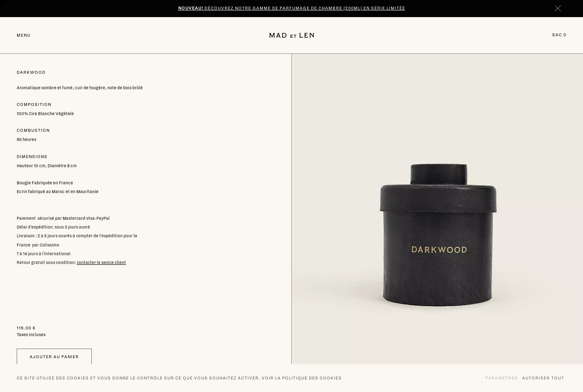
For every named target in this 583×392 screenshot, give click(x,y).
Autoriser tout (543, 378)
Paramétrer (502, 378)
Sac (559, 35)
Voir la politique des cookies (302, 378)
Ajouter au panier (54, 357)
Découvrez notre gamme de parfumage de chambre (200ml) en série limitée (292, 8)
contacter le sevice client (101, 263)
